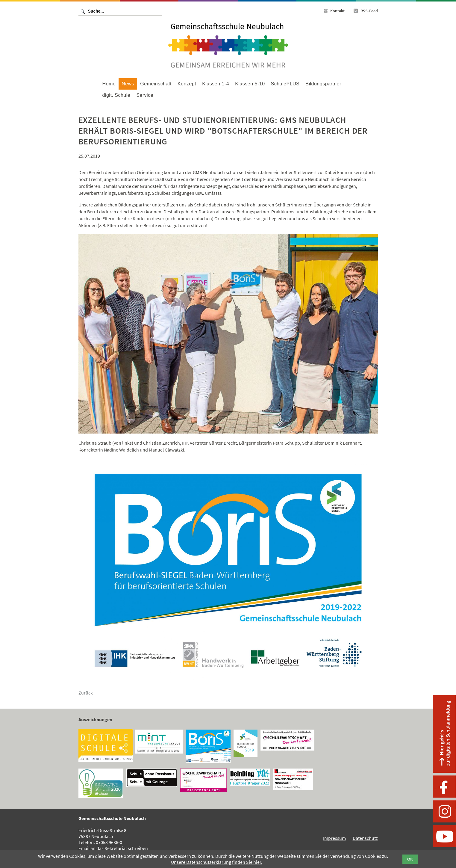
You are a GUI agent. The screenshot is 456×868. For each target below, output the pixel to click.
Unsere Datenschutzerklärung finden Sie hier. (217, 862)
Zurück (86, 693)
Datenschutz (365, 838)
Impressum (334, 838)
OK (410, 859)
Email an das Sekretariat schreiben (113, 848)
